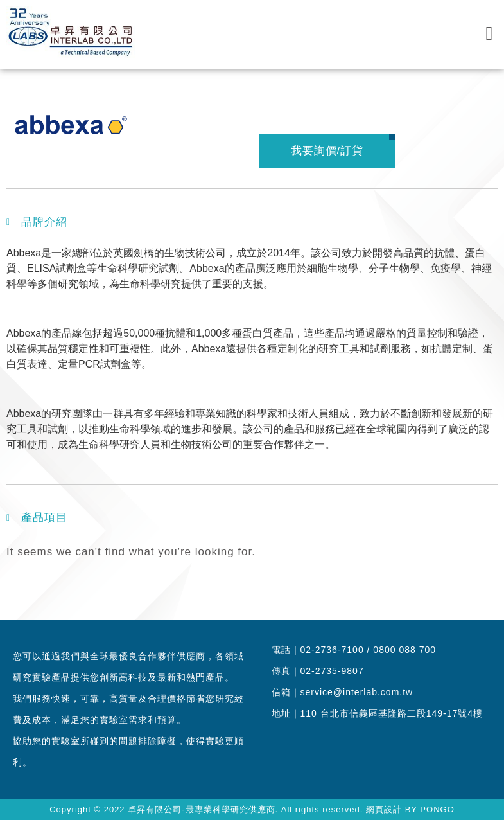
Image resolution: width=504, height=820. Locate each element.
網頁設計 (384, 809)
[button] (489, 33)
